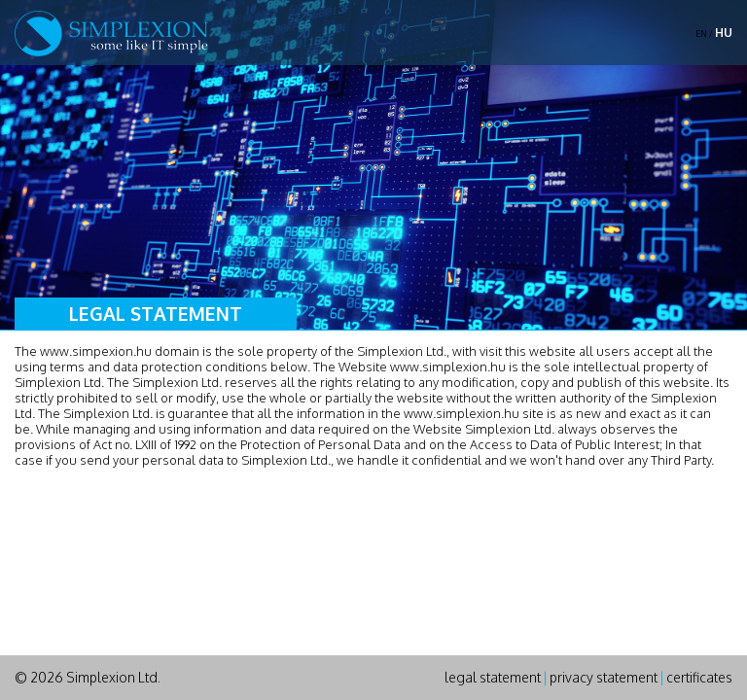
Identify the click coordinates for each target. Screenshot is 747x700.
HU (724, 33)
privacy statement (604, 677)
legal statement (493, 677)
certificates (699, 677)
